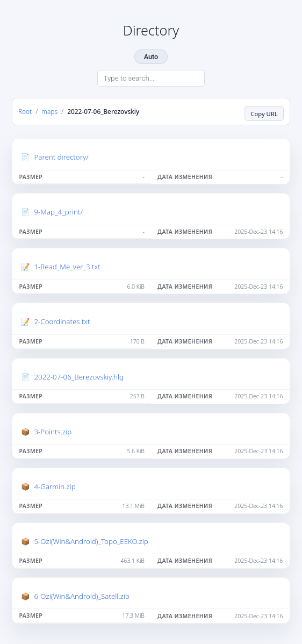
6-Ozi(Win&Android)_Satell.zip (81, 596)
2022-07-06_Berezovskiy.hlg (79, 377)
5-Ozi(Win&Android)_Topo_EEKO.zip (91, 541)
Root (25, 111)
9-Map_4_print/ (58, 212)
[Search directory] (151, 78)
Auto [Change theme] (151, 57)
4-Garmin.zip (55, 486)
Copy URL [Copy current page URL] (264, 114)
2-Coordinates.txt (62, 321)
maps (49, 111)
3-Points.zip (53, 432)
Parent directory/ (61, 157)
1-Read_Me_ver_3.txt (67, 267)
